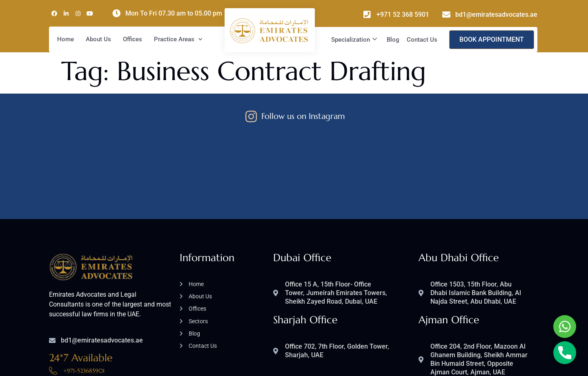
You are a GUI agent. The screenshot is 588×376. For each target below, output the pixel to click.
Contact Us (422, 40)
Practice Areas (178, 39)
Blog (393, 40)
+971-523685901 (84, 313)
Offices (133, 39)
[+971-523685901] (53, 313)
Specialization (354, 40)
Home (66, 39)
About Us (98, 39)
